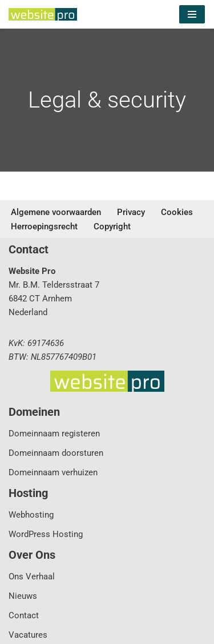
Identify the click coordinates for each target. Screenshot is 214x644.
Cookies (177, 212)
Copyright (112, 226)
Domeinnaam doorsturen (56, 453)
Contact (24, 615)
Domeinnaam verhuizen (53, 472)
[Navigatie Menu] (192, 14)
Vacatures (28, 635)
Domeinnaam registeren (54, 434)
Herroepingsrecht (44, 226)
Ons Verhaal (32, 577)
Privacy (131, 212)
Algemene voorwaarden (56, 212)
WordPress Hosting (46, 534)
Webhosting (31, 515)
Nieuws (23, 596)
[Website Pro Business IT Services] (43, 14)
